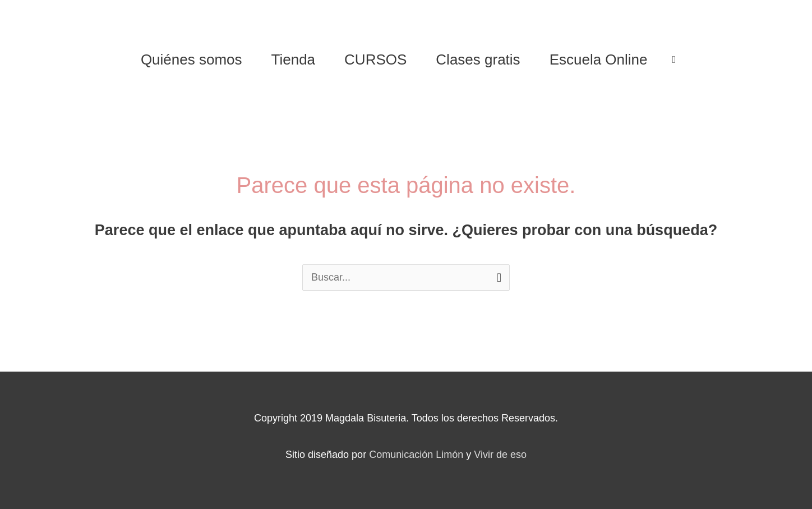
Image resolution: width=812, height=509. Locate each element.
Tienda (294, 59)
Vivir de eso (500, 455)
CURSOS (375, 59)
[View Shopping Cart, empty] (674, 59)
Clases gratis (478, 59)
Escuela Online (599, 59)
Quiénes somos (192, 59)
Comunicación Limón (416, 455)
